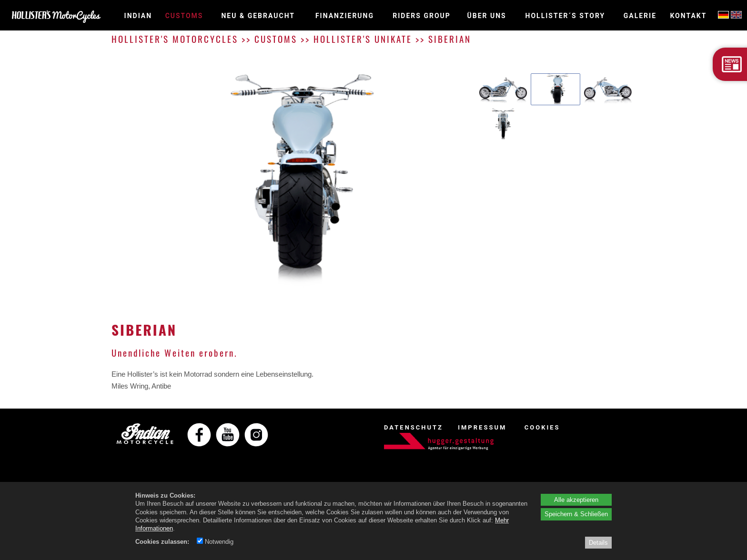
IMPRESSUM (482, 427)
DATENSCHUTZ (414, 427)
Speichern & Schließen (576, 514)
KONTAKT (688, 16)
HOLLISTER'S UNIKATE (363, 39)
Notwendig (215, 541)
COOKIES (542, 427)
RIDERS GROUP (422, 16)
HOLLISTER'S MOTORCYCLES (175, 39)
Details (598, 542)
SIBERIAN (450, 39)
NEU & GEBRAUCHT (258, 16)
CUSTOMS (184, 16)
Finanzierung (345, 16)
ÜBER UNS (487, 16)
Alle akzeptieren (576, 500)
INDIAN (138, 16)
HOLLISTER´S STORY (565, 16)
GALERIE (640, 16)
